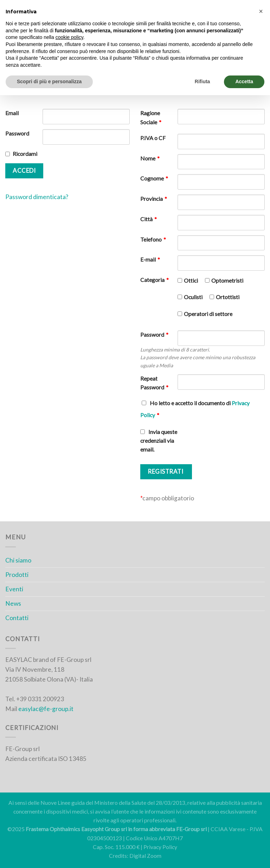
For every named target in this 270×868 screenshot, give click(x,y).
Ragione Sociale (151, 117)
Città (149, 219)
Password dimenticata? (37, 197)
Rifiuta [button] (202, 81)
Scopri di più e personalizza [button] (49, 81)
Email (12, 113)
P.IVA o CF (153, 138)
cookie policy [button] (69, 37)
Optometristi (227, 281)
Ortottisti (228, 297)
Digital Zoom (145, 856)
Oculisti (193, 297)
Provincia (154, 199)
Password (17, 133)
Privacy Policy (160, 847)
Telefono (153, 239)
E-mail (150, 259)
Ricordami (25, 154)
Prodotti (17, 575)
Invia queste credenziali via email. (159, 441)
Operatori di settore (208, 314)
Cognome (154, 178)
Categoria (155, 280)
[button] (261, 11)
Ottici (191, 281)
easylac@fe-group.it (46, 709)
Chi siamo (18, 560)
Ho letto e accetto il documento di (195, 409)
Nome (150, 158)
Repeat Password (154, 383)
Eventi (14, 589)
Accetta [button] (244, 81)
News (13, 603)
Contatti (17, 618)
